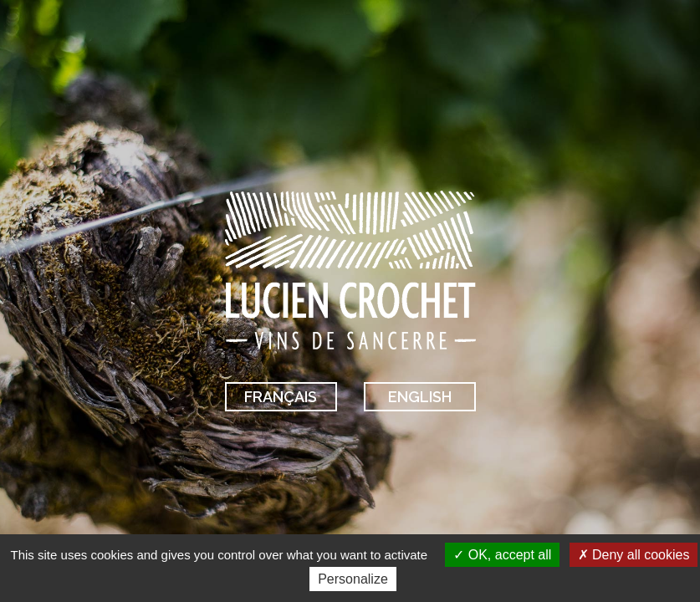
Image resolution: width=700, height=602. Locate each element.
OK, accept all (502, 555)
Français (281, 397)
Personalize (353, 579)
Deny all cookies (634, 555)
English (420, 397)
